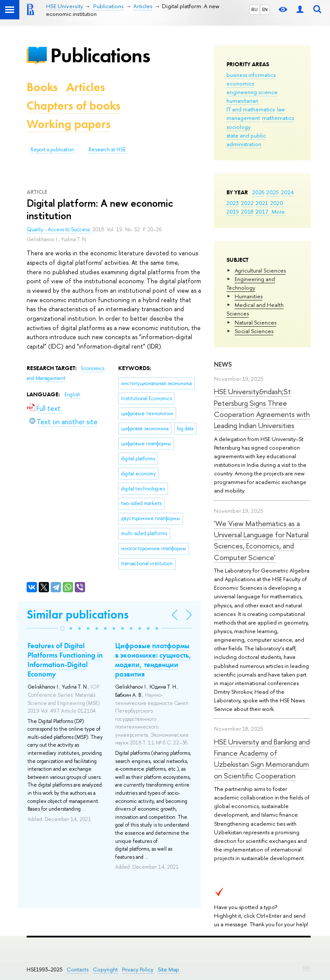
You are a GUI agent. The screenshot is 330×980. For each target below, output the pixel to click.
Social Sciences (254, 331)
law (281, 109)
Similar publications (78, 614)
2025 (273, 192)
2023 (233, 203)
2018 (247, 211)
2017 (262, 211)
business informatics (251, 75)
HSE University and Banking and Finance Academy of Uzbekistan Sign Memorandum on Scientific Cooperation (262, 759)
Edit (307, 968)
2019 (233, 211)
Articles (86, 87)
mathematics (278, 118)
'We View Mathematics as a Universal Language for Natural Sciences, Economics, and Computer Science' (261, 540)
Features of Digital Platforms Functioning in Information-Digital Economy (65, 660)
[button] (62, 628)
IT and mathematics (251, 109)
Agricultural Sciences (260, 270)
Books (42, 87)
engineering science (252, 92)
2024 (287, 192)
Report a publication (52, 150)
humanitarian (242, 101)
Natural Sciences (255, 322)
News (223, 364)
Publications (100, 55)
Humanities (249, 296)
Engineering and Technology (251, 283)
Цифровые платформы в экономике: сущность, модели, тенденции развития (153, 660)
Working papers (69, 124)
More (278, 211)
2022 (247, 203)
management (243, 118)
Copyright (105, 969)
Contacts (78, 969)
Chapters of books (73, 106)
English (72, 395)
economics (240, 83)
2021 (262, 203)
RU (255, 9)
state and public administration (246, 140)
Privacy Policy (138, 969)
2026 (258, 192)
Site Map (168, 969)
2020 (277, 203)
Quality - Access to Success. (60, 230)
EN (265, 9)
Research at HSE (107, 150)
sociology (238, 127)
